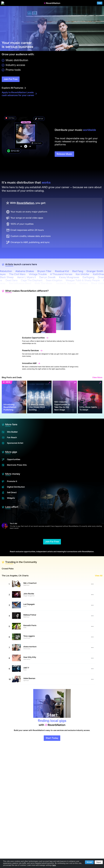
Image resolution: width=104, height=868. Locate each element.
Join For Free (11, 79)
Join (100, 3)
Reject (99, 862)
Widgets (8, 498)
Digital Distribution (13, 487)
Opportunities (11, 460)
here (54, 865)
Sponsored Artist (13, 443)
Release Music (64, 154)
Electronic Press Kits (14, 465)
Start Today (52, 738)
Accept (89, 862)
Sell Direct (9, 493)
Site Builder (10, 432)
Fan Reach (9, 438)
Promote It (9, 481)
